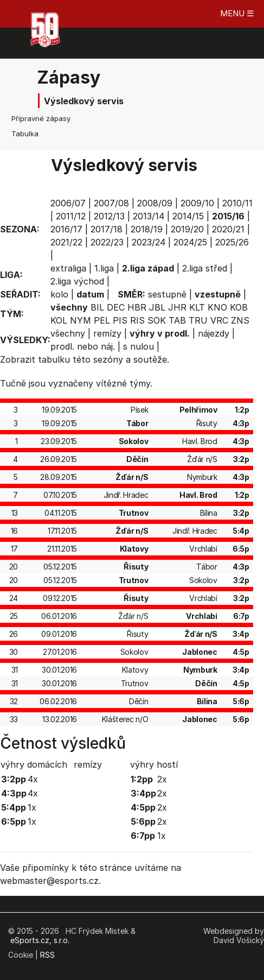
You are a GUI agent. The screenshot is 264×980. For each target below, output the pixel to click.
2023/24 (149, 242)
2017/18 (107, 229)
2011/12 (71, 216)
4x (33, 779)
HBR (137, 307)
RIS (137, 320)
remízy (107, 333)
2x (162, 779)
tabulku (54, 359)
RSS (47, 955)
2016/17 (66, 229)
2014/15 (188, 216)
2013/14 (149, 216)
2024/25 (190, 242)
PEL (102, 320)
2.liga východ (77, 281)
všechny (68, 333)
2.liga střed (205, 268)
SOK (157, 320)
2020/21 (228, 229)
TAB (177, 320)
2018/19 (147, 229)
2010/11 (237, 203)
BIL (97, 307)
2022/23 (107, 242)
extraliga (68, 268)
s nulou (139, 346)
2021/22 (66, 242)
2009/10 (197, 203)
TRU (198, 320)
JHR (177, 307)
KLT (197, 307)
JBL (157, 307)
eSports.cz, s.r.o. (40, 940)
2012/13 (109, 216)
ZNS (240, 320)
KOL (59, 320)
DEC (116, 307)
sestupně (167, 294)
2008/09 (155, 203)
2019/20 (187, 229)
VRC (219, 320)
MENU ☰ (237, 13)
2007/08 (111, 203)
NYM (81, 320)
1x (32, 807)
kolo (59, 294)
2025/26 (232, 242)
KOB (239, 307)
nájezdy (214, 333)
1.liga (104, 268)
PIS (120, 320)
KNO (217, 307)
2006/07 (68, 203)
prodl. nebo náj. (83, 346)
